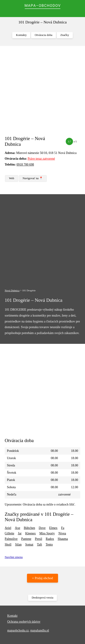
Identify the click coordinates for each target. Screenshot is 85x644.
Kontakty (21, 35)
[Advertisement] (42, 93)
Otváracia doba (44, 35)
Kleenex (30, 533)
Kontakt (12, 616)
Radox (50, 539)
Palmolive (11, 539)
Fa (63, 528)
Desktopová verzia (43, 598)
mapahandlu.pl (40, 630)
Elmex (53, 528)
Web (11, 178)
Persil (39, 539)
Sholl (8, 545)
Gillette (10, 533)
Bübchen (29, 528)
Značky (65, 35)
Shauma (63, 539)
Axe (18, 528)
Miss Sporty (47, 533)
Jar (20, 533)
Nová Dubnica (12, 290)
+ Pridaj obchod (42, 578)
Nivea (62, 533)
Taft (39, 545)
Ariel (8, 528)
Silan (18, 545)
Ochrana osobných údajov (24, 622)
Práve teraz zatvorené (41, 159)
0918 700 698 (25, 165)
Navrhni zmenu (14, 557)
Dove (42, 528)
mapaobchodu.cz (18, 630)
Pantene (26, 539)
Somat (29, 545)
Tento (49, 545)
